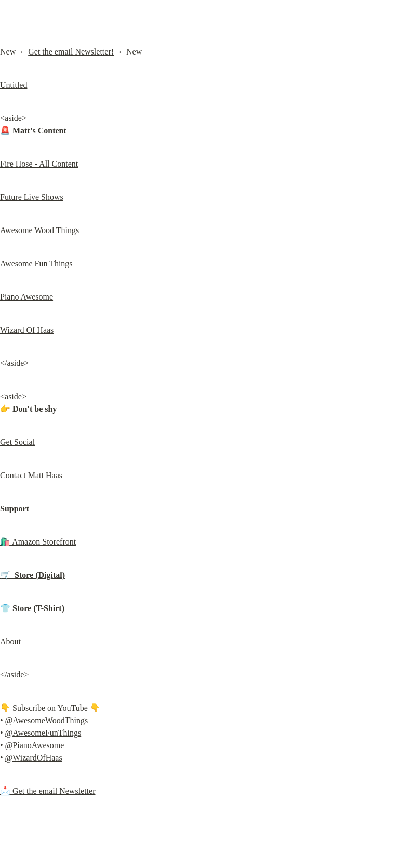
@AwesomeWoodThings (47, 720)
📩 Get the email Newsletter (48, 791)
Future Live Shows (32, 197)
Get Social (17, 442)
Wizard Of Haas (27, 330)
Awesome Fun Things (36, 263)
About (10, 641)
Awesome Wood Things (39, 230)
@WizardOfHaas (34, 758)
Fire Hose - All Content (39, 164)
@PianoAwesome (35, 745)
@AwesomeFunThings (43, 733)
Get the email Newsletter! (71, 52)
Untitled (14, 85)
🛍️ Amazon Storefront (38, 542)
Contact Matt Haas (31, 475)
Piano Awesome (26, 297)
